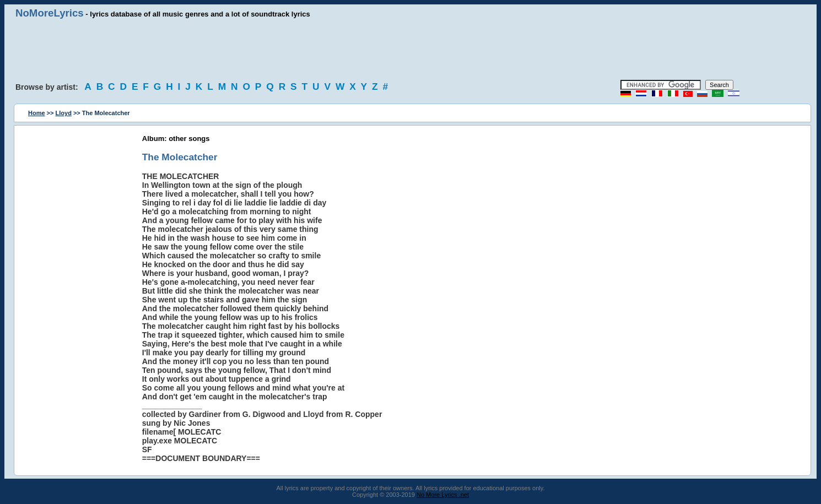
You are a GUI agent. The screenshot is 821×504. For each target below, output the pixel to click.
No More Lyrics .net (443, 495)
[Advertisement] (410, 50)
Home (37, 113)
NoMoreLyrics (50, 13)
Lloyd (64, 113)
